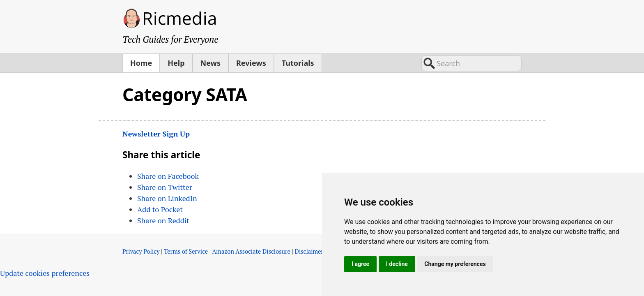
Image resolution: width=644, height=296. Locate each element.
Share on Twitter (165, 187)
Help (176, 63)
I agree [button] (360, 264)
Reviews (251, 63)
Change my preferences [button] (455, 264)
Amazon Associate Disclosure (251, 251)
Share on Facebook (168, 176)
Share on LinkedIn (167, 198)
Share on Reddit (163, 220)
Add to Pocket (160, 209)
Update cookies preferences (45, 273)
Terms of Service (186, 251)
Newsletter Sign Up (156, 134)
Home (141, 63)
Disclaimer (309, 251)
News (210, 63)
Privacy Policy (141, 251)
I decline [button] (397, 264)
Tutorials (298, 63)
